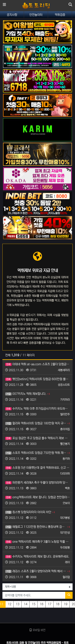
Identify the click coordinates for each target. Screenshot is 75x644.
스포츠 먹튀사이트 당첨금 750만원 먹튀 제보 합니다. (36, 453)
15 (34, 604)
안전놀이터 (36, 15)
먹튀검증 (60, 15)
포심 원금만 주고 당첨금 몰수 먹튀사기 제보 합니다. (37, 438)
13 (18, 604)
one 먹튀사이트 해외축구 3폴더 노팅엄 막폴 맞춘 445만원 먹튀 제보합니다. (37, 542)
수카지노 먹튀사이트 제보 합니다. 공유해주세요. (37, 556)
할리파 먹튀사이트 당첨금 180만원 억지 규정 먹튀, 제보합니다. (36, 423)
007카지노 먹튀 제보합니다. (26, 394)
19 (66, 604)
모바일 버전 (37, 630)
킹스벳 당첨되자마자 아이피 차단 (28, 512)
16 (42, 604)
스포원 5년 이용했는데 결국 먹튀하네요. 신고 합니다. (37, 468)
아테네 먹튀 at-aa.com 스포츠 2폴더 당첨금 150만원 (37, 364)
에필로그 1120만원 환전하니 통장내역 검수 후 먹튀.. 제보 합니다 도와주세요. (36, 527)
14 (26, 604)
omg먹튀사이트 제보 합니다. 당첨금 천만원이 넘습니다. (37, 497)
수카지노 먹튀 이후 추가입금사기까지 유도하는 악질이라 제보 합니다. (37, 409)
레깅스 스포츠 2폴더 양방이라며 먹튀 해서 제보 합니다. (36, 571)
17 (50, 604)
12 (10, 604)
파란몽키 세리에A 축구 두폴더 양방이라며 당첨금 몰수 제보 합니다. (37, 483)
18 (58, 604)
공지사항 (12, 15)
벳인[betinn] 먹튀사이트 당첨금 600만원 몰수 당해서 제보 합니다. (37, 379)
